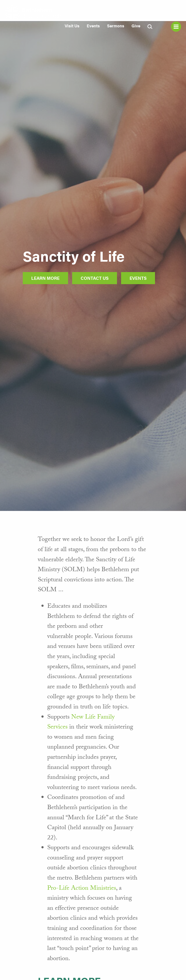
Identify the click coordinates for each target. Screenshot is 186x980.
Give (136, 26)
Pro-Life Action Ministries (82, 889)
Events (93, 26)
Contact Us (95, 278)
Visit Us (72, 26)
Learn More (45, 278)
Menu (176, 27)
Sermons (116, 26)
